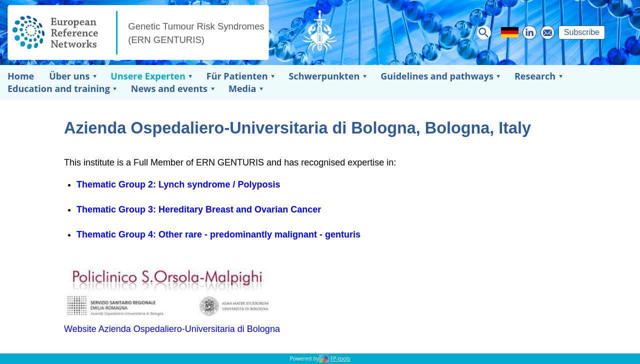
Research (535, 76)
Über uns (69, 76)
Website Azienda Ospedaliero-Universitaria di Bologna (172, 329)
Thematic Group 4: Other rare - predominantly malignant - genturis (218, 234)
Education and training (59, 88)
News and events (169, 88)
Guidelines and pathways (437, 76)
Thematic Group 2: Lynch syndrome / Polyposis (178, 184)
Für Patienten (237, 76)
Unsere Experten (148, 76)
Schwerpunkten (324, 76)
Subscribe (582, 32)
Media (242, 88)
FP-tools (340, 358)
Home (21, 76)
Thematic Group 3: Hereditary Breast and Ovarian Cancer (199, 209)
